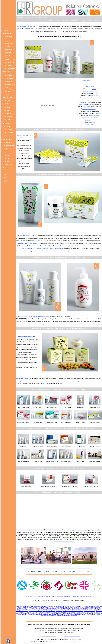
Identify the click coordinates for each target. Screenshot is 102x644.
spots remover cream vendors (64, 609)
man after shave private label (76, 611)
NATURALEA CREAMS (22, 378)
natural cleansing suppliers (29, 607)
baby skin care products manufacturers (53, 613)
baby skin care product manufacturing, (27, 531)
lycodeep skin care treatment (36, 614)
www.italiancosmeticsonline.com (49, 636)
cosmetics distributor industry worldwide (64, 541)
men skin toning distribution (62, 611)
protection (87, 120)
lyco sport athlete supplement (93, 614)
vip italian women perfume (55, 612)
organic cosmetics (35, 606)
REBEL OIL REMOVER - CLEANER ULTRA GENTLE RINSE (31, 316)
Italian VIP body (82, 104)
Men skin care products (58, 597)
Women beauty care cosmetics (44, 597)
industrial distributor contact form (69, 616)
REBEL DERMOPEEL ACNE (23, 135)
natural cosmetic (89, 100)
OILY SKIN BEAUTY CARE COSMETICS (27, 26)
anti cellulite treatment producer (46, 610)
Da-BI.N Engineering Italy (81, 642)
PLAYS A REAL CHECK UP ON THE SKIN (27, 243)
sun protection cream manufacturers (78, 529)
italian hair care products (89, 611)
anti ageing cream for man (49, 611)
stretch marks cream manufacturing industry (65, 610)
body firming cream (80, 610)
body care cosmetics (94, 609)
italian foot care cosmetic (22, 611)
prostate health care (46, 616)
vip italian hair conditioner (31, 612)
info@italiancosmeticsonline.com (72, 636)
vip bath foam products (43, 612)
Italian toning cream (86, 102)
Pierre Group (85, 606)
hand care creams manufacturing (93, 610)
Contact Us (89, 597)
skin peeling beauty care (91, 91)
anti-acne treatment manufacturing (80, 609)
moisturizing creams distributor (31, 609)
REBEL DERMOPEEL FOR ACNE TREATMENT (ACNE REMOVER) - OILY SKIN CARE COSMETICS (59, 130)
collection (87, 111)
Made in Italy (90, 124)
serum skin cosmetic (56, 616)
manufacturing (91, 116)
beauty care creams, (64, 529)
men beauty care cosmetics (89, 109)
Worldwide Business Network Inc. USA (57, 642)
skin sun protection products (82, 612)
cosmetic (94, 89)
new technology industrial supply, (44, 531)
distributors (97, 113)
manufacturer (90, 98)
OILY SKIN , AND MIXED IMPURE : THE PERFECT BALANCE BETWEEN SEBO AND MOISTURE (40, 248)
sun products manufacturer (69, 612)
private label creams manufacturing (61, 606)
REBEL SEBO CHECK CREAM (24, 236)
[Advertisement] (59, 511)
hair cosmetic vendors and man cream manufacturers (65, 531)
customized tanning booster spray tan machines (32, 613)
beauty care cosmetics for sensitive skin (83, 607)
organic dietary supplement (89, 613)
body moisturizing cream (32, 610)
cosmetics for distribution (75, 606)
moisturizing (87, 118)
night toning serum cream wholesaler (48, 609)
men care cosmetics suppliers (94, 529)
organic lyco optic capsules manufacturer (76, 614)
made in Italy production (46, 606)
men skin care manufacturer (35, 611)
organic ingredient (94, 96)
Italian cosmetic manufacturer (23, 606)
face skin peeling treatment (43, 607)
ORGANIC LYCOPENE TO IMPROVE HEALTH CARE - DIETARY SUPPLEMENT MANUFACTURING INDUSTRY (59, 468)
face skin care (92, 606)
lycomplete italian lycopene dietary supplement (54, 614)
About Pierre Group (31, 597)
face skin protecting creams (67, 607)
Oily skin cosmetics (90, 87)
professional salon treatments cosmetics (73, 613)
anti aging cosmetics (55, 607)
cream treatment (86, 107)
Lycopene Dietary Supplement (78, 597)
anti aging (87, 93)
